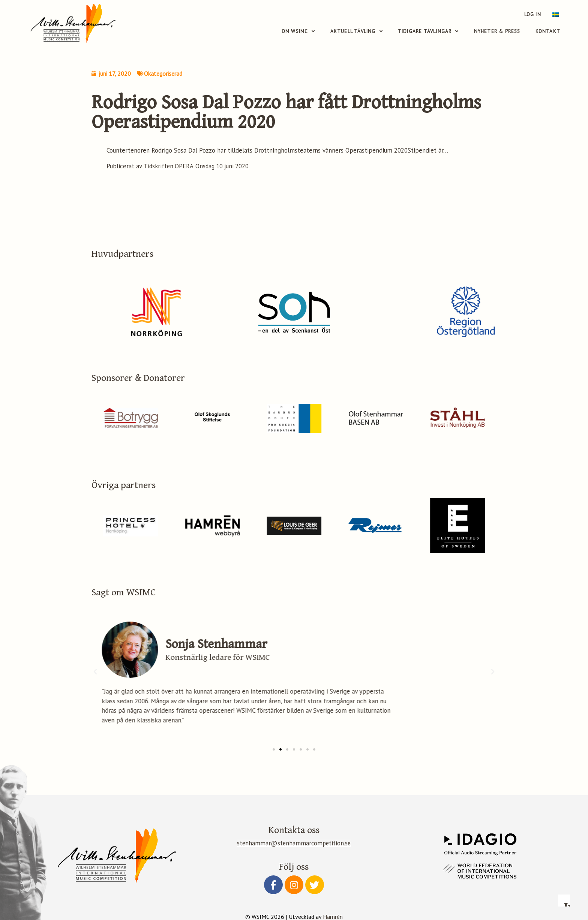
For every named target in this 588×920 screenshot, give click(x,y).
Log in (534, 14)
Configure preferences (436, 869)
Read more (427, 812)
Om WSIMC (298, 32)
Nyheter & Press (497, 32)
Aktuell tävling (357, 32)
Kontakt (548, 32)
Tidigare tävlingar (428, 32)
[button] (274, 749)
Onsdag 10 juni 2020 (224, 166)
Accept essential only (488, 869)
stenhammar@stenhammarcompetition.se (294, 843)
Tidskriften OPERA (169, 166)
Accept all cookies (540, 869)
